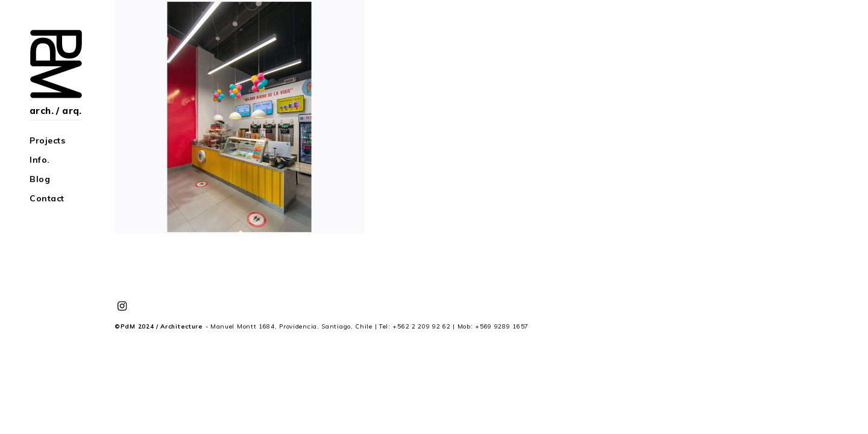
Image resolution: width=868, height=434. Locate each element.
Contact (47, 198)
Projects (47, 140)
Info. (40, 160)
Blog (40, 179)
